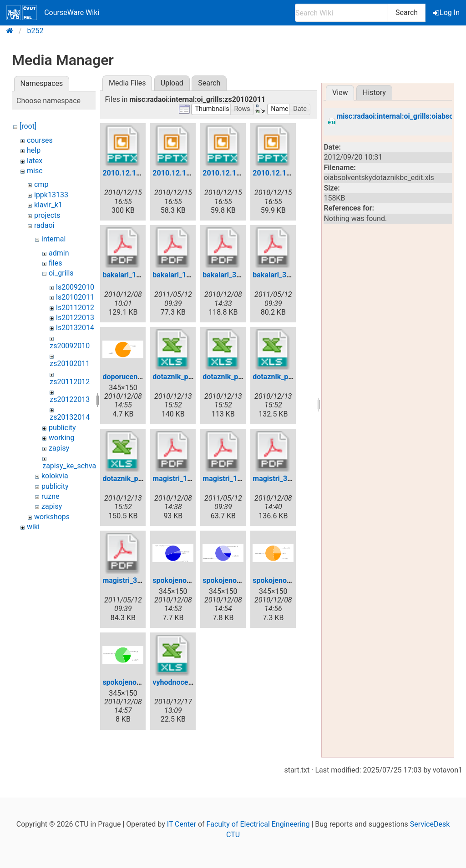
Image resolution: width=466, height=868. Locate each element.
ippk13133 (51, 195)
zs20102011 (70, 364)
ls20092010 (75, 287)
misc (35, 171)
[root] (28, 126)
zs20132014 (70, 417)
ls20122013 (75, 318)
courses (40, 140)
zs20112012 (70, 382)
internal (53, 239)
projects (47, 215)
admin (59, 253)
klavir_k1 (48, 205)
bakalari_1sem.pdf (133, 275)
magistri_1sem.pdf (183, 479)
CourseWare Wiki (53, 13)
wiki (33, 527)
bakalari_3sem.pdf (233, 275)
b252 (35, 31)
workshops (52, 517)
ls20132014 (75, 328)
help (34, 150)
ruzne (51, 496)
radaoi (44, 225)
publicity (62, 428)
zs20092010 (70, 346)
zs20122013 (70, 399)
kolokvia (55, 476)
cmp (41, 184)
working (61, 438)
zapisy (59, 448)
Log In (447, 13)
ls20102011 (75, 297)
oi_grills (61, 273)
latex (35, 161)
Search (407, 13)
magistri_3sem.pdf (283, 479)
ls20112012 (75, 308)
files (56, 263)
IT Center (182, 824)
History (374, 93)
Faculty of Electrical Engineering (258, 824)
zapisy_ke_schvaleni (75, 466)
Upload (172, 83)
